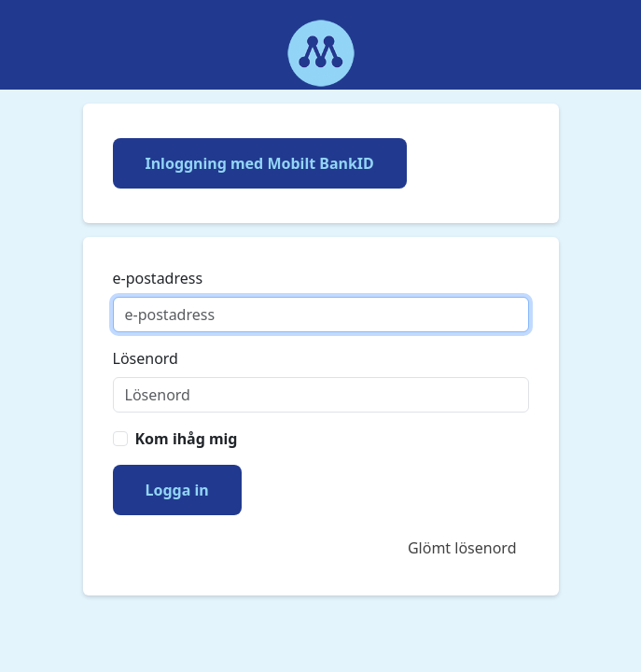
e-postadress (158, 278)
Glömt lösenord (462, 548)
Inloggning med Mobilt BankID (260, 163)
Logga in (177, 490)
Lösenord (146, 358)
